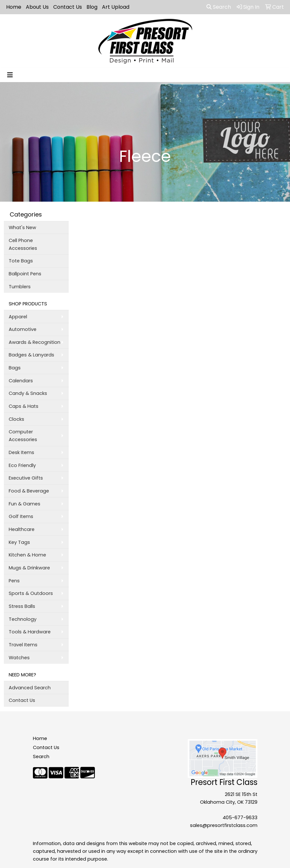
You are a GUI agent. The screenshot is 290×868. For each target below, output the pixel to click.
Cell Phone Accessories (23, 244)
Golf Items (21, 516)
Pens (14, 581)
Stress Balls (22, 606)
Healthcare (22, 529)
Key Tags (19, 542)
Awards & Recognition (35, 342)
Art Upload (116, 7)
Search (219, 7)
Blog (92, 7)
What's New (22, 228)
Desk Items (21, 452)
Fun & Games (25, 504)
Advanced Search (30, 688)
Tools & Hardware (30, 632)
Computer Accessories (23, 436)
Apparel (18, 317)
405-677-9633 (240, 818)
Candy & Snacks (28, 393)
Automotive (23, 329)
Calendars (21, 381)
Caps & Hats (24, 406)
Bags (15, 368)
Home (14, 7)
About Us (37, 7)
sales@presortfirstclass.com (224, 825)
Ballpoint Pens (25, 274)
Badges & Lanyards (31, 355)
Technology (23, 619)
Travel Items (23, 645)
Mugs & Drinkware (29, 568)
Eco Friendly (22, 465)
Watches (19, 658)
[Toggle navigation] (10, 75)
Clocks (16, 419)
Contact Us (68, 7)
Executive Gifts (26, 478)
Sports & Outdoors (31, 593)
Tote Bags (21, 261)
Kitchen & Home (27, 555)
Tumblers (20, 287)
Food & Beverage (29, 491)
